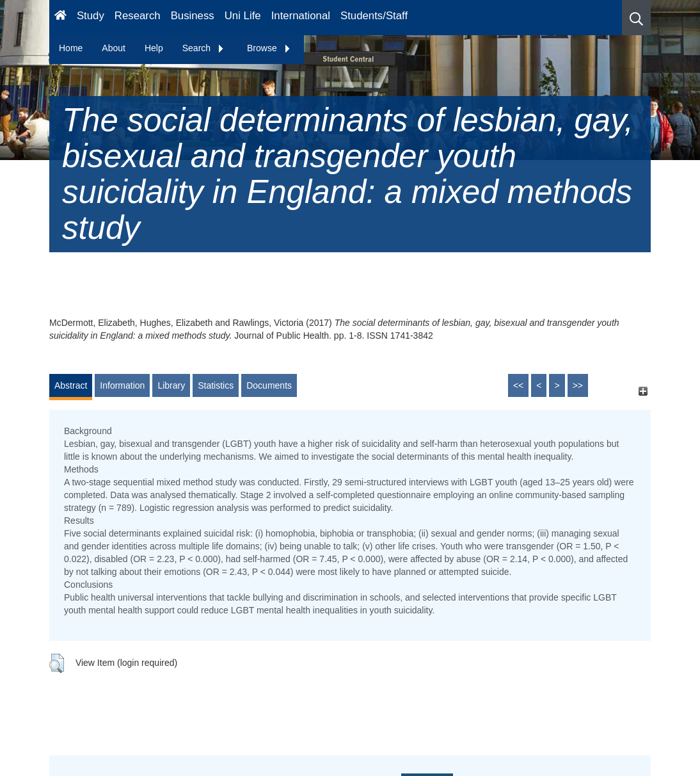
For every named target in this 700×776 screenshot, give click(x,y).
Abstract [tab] (71, 385)
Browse (269, 48)
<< (518, 385)
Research (138, 16)
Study (91, 16)
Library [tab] (171, 385)
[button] (636, 18)
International (301, 16)
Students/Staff (374, 16)
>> (578, 385)
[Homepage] (60, 18)
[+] (643, 392)
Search (203, 48)
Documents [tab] (269, 385)
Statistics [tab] (216, 385)
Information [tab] (122, 385)
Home (71, 48)
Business (193, 16)
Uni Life (243, 16)
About (114, 48)
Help (154, 48)
